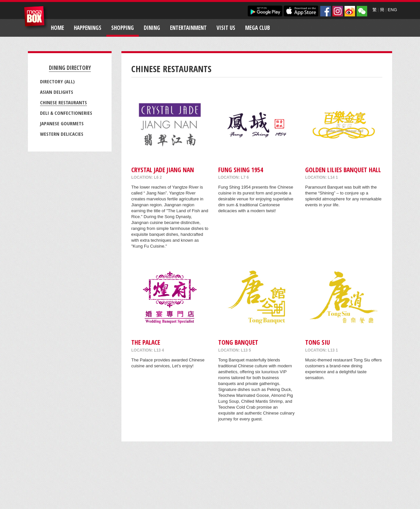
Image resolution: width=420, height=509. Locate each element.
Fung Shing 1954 (241, 170)
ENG (392, 10)
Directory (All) (57, 81)
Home (57, 28)
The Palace (146, 342)
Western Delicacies (62, 134)
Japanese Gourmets (62, 123)
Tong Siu (318, 342)
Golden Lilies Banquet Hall (343, 170)
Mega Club (258, 28)
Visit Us (226, 28)
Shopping (123, 28)
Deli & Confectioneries (66, 113)
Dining (152, 28)
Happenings (88, 28)
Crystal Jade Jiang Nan (163, 170)
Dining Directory (70, 68)
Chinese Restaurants (63, 102)
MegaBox (36, 18)
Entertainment (188, 28)
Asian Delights (57, 92)
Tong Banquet (238, 342)
